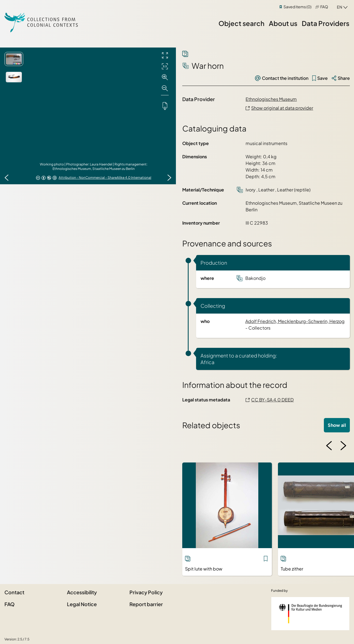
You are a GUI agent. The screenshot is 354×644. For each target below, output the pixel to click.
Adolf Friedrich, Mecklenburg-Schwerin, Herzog (295, 321)
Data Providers (326, 23)
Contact (14, 592)
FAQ (324, 7)
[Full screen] (165, 55)
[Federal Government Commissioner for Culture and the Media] (310, 614)
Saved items (297, 7)
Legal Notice (82, 604)
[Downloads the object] (165, 106)
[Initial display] (165, 66)
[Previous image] (7, 178)
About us (283, 23)
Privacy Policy (146, 592)
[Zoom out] (165, 88)
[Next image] (169, 178)
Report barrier (146, 604)
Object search (241, 23)
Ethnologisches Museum (271, 99)
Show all (337, 425)
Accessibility (82, 592)
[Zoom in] (165, 77)
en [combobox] (339, 7)
